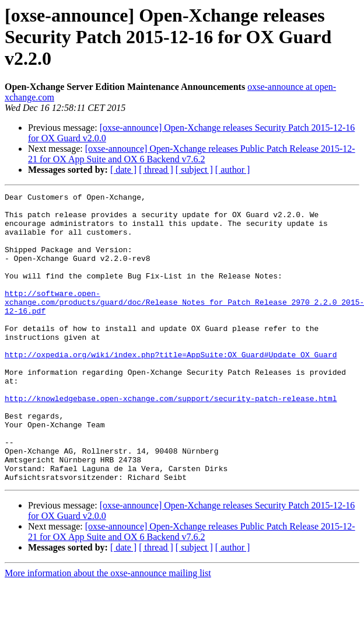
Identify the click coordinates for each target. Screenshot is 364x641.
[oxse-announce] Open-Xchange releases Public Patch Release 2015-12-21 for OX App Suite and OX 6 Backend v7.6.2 (192, 154)
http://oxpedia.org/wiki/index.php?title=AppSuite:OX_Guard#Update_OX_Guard (171, 388)
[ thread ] (156, 170)
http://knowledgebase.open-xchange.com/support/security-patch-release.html (171, 440)
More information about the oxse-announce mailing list (108, 631)
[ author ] (233, 170)
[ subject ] (194, 170)
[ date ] (123, 170)
